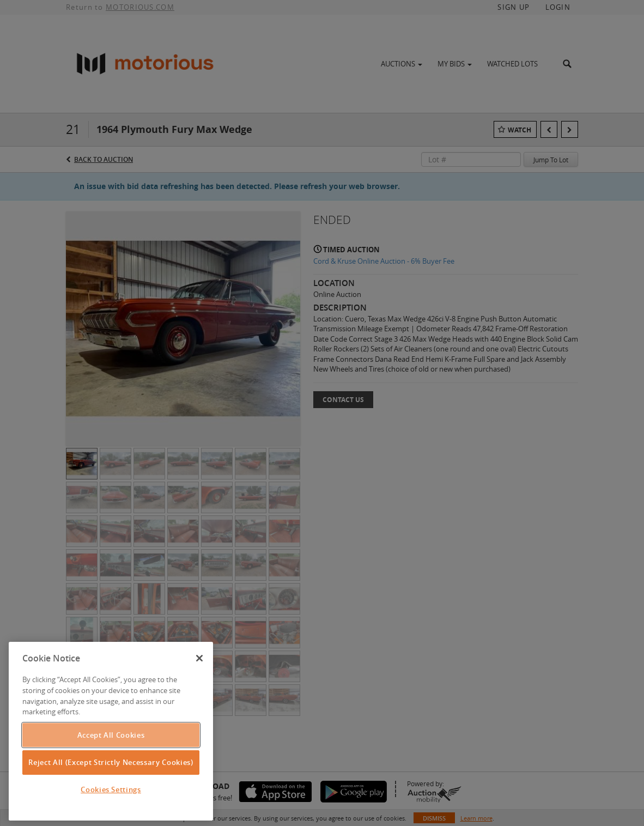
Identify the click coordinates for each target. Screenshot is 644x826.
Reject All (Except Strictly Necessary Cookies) (111, 762)
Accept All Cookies (111, 735)
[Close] (199, 658)
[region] (111, 731)
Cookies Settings (111, 789)
